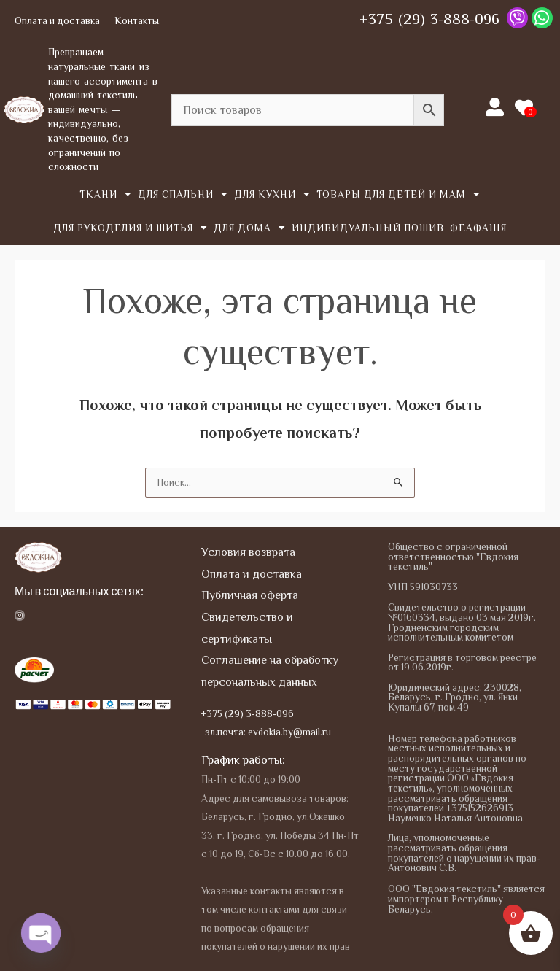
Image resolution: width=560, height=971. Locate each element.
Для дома (250, 228)
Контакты (137, 21)
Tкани (106, 195)
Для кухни (272, 195)
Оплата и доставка (57, 21)
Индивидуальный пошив (368, 228)
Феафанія (478, 228)
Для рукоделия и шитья (131, 228)
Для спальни (183, 195)
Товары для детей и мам (398, 195)
